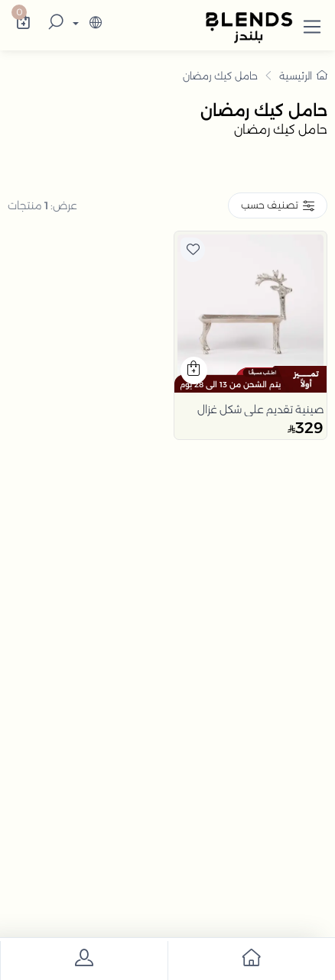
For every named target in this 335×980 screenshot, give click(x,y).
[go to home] (251, 961)
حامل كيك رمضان (220, 76)
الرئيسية (303, 76)
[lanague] (85, 24)
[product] (250, 307)
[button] (312, 24)
